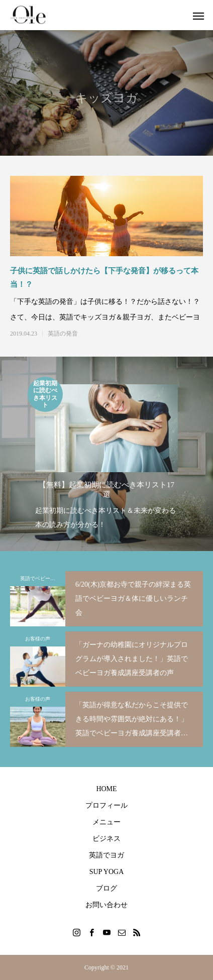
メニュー (106, 822)
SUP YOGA (107, 872)
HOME (106, 789)
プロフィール (106, 805)
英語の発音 (63, 334)
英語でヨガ (106, 855)
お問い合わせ (106, 905)
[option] (106, 454)
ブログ (106, 888)
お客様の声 (38, 639)
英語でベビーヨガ (40, 578)
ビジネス (106, 839)
